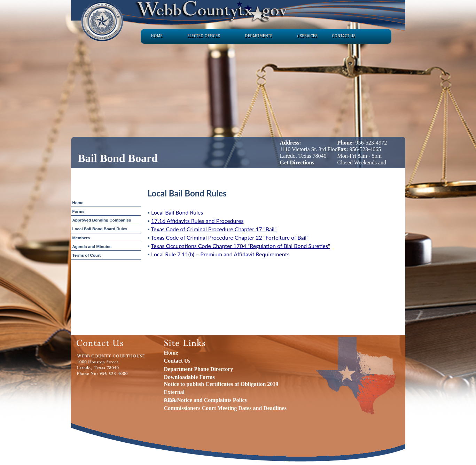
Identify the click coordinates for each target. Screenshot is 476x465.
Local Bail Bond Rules (177, 212)
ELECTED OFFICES (204, 36)
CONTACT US (344, 36)
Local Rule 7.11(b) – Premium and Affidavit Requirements (220, 254)
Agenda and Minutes (92, 247)
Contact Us (177, 361)
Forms (79, 211)
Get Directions (297, 162)
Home (78, 203)
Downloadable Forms (189, 377)
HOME (157, 36)
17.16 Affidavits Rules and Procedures (197, 221)
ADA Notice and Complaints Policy (206, 400)
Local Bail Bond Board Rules (100, 229)
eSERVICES (307, 36)
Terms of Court (87, 255)
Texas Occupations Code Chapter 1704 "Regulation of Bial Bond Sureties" (241, 246)
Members (81, 238)
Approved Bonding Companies (102, 220)
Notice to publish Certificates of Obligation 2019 (221, 384)
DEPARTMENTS (259, 36)
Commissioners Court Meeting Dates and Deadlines (225, 408)
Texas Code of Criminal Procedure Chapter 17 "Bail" (214, 229)
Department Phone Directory (199, 369)
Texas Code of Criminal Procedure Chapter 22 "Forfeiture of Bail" (230, 237)
